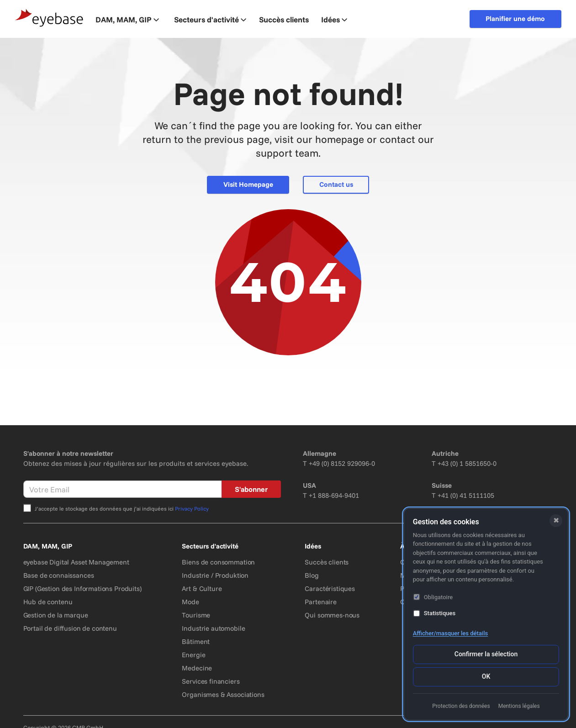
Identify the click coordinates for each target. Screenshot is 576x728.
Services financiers (211, 681)
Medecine (197, 668)
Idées (334, 19)
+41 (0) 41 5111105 (466, 495)
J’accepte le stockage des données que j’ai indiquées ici (122, 509)
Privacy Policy (192, 509)
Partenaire (321, 602)
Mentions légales (519, 706)
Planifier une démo (515, 18)
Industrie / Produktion (215, 575)
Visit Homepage (248, 184)
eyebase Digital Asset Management (76, 562)
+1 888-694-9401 (334, 495)
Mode (190, 602)
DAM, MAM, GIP (127, 19)
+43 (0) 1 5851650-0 (467, 463)
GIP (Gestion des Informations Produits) (82, 588)
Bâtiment (196, 641)
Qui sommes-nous (332, 615)
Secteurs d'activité (210, 19)
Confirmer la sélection (486, 654)
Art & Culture (202, 588)
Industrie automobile (213, 628)
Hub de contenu (48, 602)
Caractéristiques (330, 588)
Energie (193, 655)
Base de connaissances (59, 575)
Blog (312, 575)
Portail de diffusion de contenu (70, 628)
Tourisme (196, 615)
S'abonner (251, 489)
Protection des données (461, 706)
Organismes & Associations (223, 694)
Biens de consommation (218, 562)
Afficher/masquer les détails (450, 633)
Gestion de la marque (56, 615)
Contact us (336, 184)
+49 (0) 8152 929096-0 (342, 463)
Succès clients (327, 562)
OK (486, 676)
